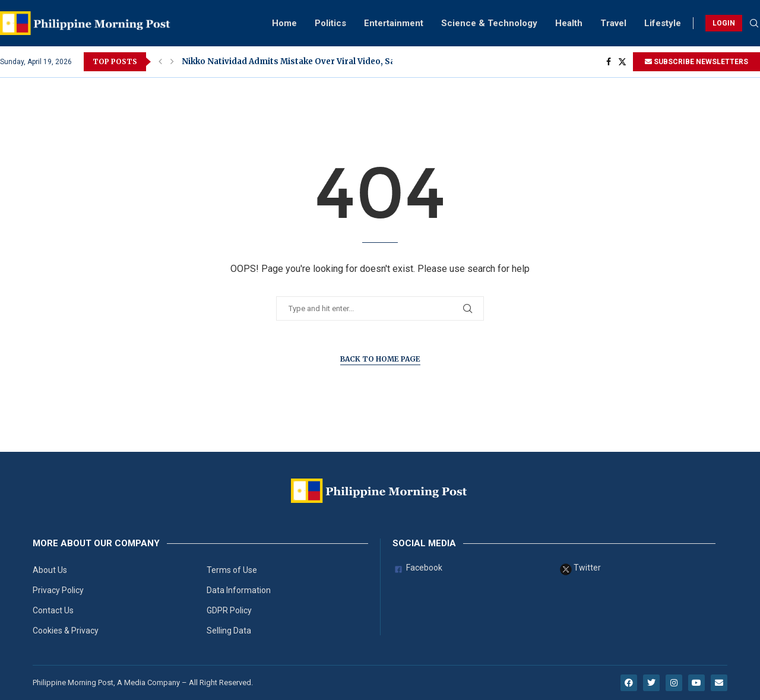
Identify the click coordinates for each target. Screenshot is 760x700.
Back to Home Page (380, 359)
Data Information (239, 590)
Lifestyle (663, 23)
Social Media (424, 544)
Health (569, 23)
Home (284, 23)
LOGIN (724, 23)
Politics (330, 23)
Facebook (417, 569)
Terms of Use (232, 570)
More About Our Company (96, 544)
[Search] (754, 24)
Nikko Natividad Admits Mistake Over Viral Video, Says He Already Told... (330, 61)
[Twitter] (622, 62)
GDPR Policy (229, 610)
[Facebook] (609, 62)
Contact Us (53, 610)
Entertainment (394, 23)
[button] (160, 62)
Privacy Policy (58, 590)
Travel (613, 23)
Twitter (580, 569)
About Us (50, 570)
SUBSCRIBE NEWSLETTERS (696, 62)
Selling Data (229, 631)
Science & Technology (489, 23)
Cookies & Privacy (66, 631)
